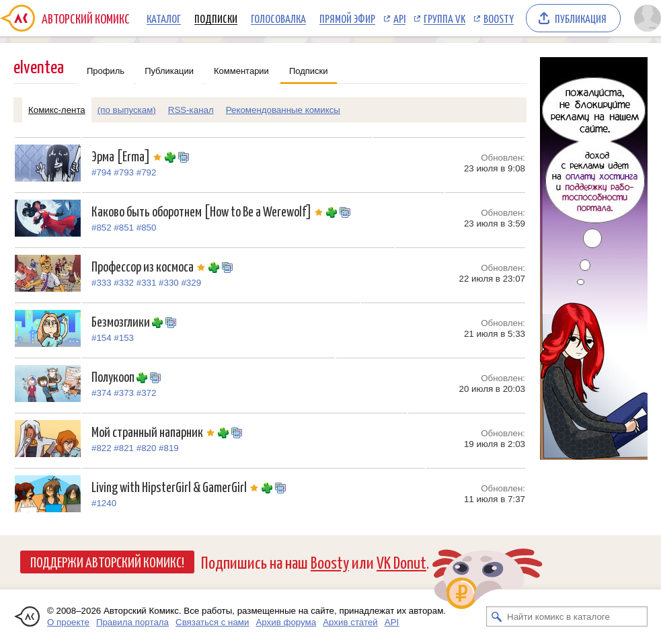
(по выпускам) (127, 110)
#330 (169, 283)
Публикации (169, 71)
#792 (147, 172)
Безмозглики (122, 321)
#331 (147, 283)
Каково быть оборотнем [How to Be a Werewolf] (209, 211)
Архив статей (350, 622)
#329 (191, 283)
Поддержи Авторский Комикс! (107, 561)
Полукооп (114, 376)
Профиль (106, 71)
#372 (147, 393)
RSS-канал (191, 110)
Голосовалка (278, 18)
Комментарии (241, 71)
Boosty (499, 18)
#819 (169, 448)
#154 (102, 338)
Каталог (164, 18)
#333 (102, 283)
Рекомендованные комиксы (283, 110)
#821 (124, 448)
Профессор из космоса (150, 266)
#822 (102, 448)
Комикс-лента (57, 110)
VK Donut (401, 562)
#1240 (104, 503)
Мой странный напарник (155, 431)
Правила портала (132, 622)
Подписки (216, 18)
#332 (124, 283)
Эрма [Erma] (128, 156)
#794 (102, 172)
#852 (102, 228)
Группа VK (444, 18)
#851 (124, 228)
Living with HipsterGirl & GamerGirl (177, 486)
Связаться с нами (212, 622)
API (399, 18)
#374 (102, 393)
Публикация (581, 18)
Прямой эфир (347, 18)
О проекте (68, 622)
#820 (147, 448)
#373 (124, 393)
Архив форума (286, 622)
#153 (124, 338)
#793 (124, 172)
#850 (147, 228)
